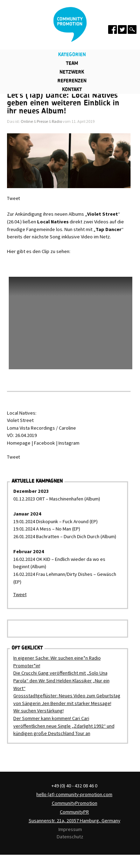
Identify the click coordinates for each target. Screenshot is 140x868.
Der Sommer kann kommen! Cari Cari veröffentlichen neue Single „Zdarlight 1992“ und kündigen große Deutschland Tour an (64, 726)
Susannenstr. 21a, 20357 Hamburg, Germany (75, 821)
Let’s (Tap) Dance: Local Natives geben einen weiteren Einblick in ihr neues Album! (63, 103)
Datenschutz (70, 837)
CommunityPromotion (75, 803)
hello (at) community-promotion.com (74, 794)
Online (27, 121)
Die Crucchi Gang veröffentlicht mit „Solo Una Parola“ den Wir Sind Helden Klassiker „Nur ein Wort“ (61, 680)
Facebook (44, 443)
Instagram (69, 443)
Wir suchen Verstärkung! (38, 711)
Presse (42, 121)
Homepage (19, 443)
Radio (57, 121)
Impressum (70, 829)
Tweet (13, 198)
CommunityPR (74, 812)
